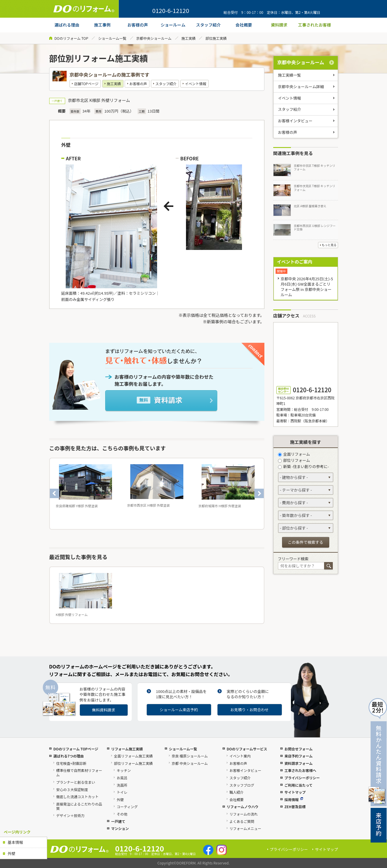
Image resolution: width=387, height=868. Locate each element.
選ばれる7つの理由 (69, 756)
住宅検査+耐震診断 (71, 763)
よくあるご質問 (242, 821)
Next (259, 493)
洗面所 (122, 785)
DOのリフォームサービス (247, 749)
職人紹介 (236, 792)
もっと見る (329, 245)
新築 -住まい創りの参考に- (303, 466)
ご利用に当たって (298, 785)
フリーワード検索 (293, 559)
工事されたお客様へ (300, 770)
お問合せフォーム (299, 749)
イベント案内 (240, 756)
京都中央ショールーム (154, 38)
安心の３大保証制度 (72, 789)
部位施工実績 (216, 38)
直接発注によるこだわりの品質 (79, 806)
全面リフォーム (294, 454)
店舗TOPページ (86, 84)
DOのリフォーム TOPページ (76, 749)
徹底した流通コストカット (77, 797)
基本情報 (15, 842)
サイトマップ (295, 792)
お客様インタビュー (295, 121)
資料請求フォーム (299, 763)
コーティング (127, 807)
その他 (122, 814)
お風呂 (122, 778)
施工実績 (188, 38)
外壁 (11, 853)
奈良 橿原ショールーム (190, 756)
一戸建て (118, 821)
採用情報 (294, 799)
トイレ (122, 792)
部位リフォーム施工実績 (133, 763)
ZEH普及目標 (295, 807)
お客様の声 (138, 84)
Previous (55, 493)
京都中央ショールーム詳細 (301, 87)
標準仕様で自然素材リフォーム (79, 773)
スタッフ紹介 (166, 84)
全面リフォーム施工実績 (133, 756)
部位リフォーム (294, 460)
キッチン (124, 770)
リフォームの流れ (243, 814)
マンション (120, 828)
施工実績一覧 (289, 75)
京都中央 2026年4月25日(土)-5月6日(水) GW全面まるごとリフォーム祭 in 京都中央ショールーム (307, 287)
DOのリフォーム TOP (71, 38)
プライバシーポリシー (302, 778)
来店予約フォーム (299, 756)
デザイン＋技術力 (70, 815)
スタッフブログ (242, 785)
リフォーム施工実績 (127, 749)
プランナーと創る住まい (75, 782)
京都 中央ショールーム (190, 763)
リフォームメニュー (245, 828)
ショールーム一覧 (112, 38)
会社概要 (236, 799)
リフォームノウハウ (243, 807)
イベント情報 (195, 84)
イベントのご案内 (295, 262)
